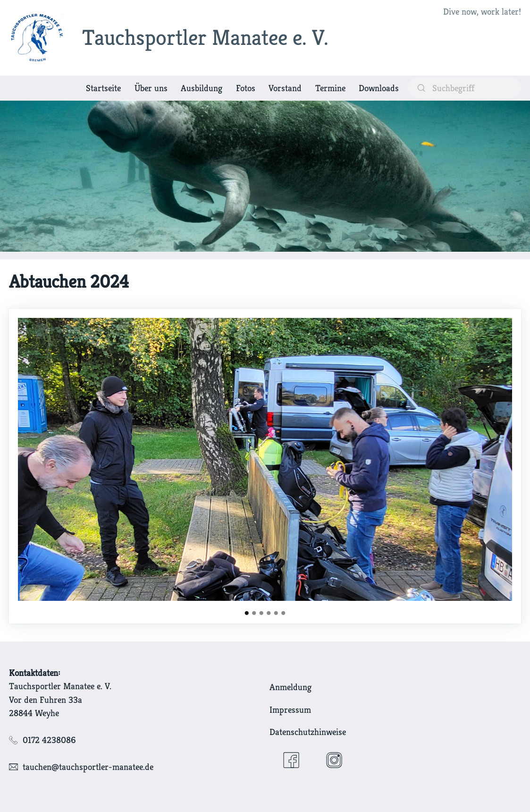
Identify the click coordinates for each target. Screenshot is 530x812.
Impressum (290, 709)
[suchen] (464, 88)
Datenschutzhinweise (308, 732)
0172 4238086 (49, 740)
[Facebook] (291, 760)
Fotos (246, 88)
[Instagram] (334, 760)
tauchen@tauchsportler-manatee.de (88, 767)
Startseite (103, 88)
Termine (330, 88)
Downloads (379, 88)
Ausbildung (202, 88)
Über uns (151, 88)
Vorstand (285, 88)
